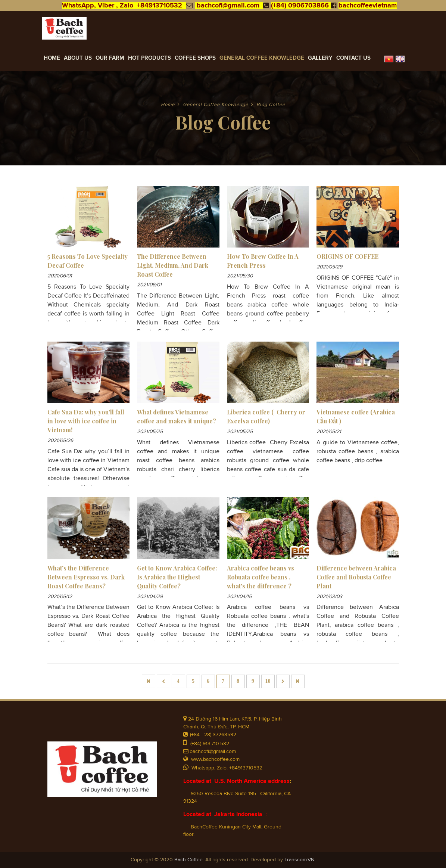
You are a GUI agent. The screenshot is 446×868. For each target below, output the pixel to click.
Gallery (320, 58)
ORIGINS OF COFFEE (347, 256)
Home (52, 58)
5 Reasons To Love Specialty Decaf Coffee (88, 261)
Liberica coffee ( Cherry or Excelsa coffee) (266, 416)
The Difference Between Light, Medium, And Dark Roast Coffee (173, 265)
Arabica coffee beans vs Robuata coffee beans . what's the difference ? (261, 577)
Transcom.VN (300, 860)
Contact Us (353, 58)
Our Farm (110, 58)
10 (268, 681)
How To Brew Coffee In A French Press (263, 261)
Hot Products (149, 58)
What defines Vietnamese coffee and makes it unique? (177, 416)
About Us (78, 58)
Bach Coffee (188, 860)
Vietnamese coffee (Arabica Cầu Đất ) (356, 416)
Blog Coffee (271, 105)
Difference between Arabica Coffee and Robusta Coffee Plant (356, 577)
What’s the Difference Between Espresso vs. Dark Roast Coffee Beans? (86, 577)
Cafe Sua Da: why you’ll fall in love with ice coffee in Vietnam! (86, 421)
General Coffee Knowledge (262, 58)
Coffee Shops (195, 58)
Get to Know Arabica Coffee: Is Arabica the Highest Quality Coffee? (177, 577)
